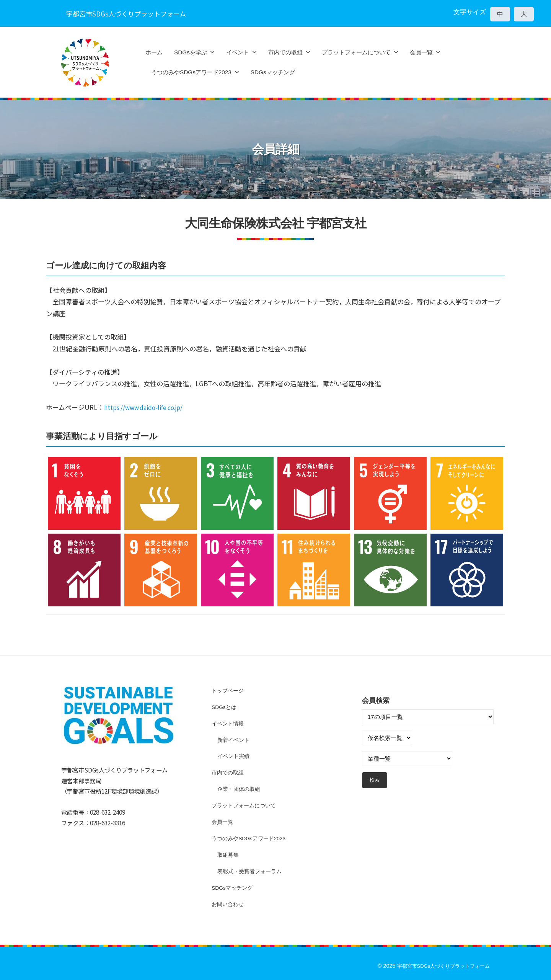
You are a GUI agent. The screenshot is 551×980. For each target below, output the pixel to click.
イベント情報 (229, 723)
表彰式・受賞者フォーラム (252, 871)
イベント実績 (235, 756)
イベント (238, 52)
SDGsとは (225, 707)
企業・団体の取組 (240, 789)
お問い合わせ (229, 904)
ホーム (154, 52)
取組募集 (229, 854)
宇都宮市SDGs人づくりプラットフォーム (439, 965)
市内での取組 (285, 52)
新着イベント (235, 739)
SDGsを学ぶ (191, 52)
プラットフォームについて (356, 52)
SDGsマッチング (273, 72)
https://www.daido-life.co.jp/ (149, 407)
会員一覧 (421, 52)
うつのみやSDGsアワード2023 (191, 72)
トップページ (229, 690)
